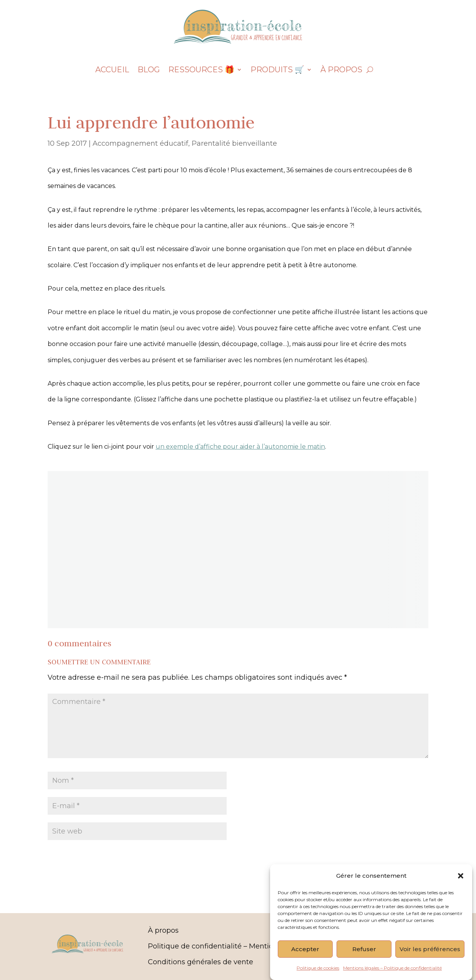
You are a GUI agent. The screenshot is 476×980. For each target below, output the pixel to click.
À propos (341, 71)
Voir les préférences (430, 956)
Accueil (112, 71)
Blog (149, 71)
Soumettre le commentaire (363, 857)
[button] (461, 882)
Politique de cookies (318, 974)
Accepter (305, 956)
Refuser (364, 956)
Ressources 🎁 (201, 71)
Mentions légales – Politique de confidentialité (392, 974)
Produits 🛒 (277, 71)
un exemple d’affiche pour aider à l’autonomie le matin (240, 447)
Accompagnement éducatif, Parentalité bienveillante (185, 143)
